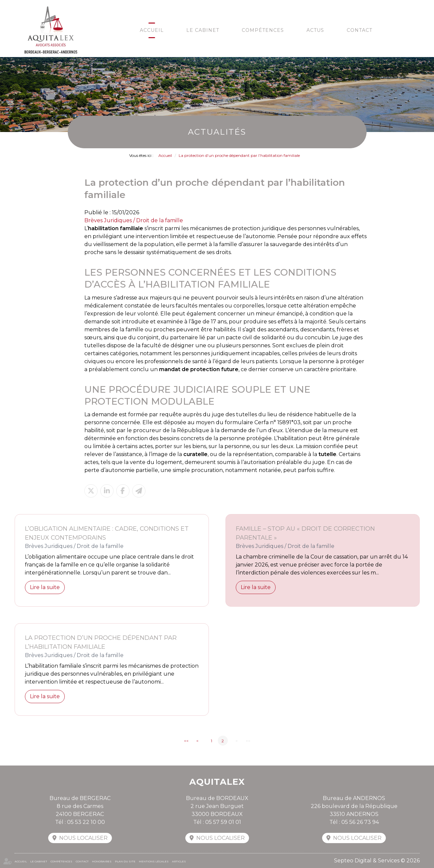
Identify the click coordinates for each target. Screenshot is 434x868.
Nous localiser (83, 838)
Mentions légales (154, 861)
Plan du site (125, 861)
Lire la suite (45, 587)
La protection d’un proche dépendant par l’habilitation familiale (239, 155)
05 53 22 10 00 (86, 822)
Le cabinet (203, 30)
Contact (359, 30)
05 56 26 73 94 (360, 822)
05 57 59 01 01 (223, 822)
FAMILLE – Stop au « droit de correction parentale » (305, 533)
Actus (315, 30)
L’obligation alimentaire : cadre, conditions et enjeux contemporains (107, 533)
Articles (179, 861)
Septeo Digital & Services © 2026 (377, 861)
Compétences (263, 30)
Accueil (152, 30)
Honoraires (102, 861)
